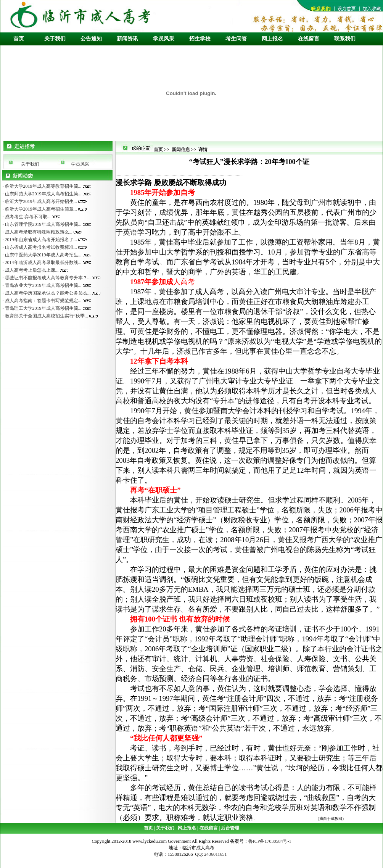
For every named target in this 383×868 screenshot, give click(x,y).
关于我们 (55, 39)
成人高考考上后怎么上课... (31, 270)
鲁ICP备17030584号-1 (270, 841)
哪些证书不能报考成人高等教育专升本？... (47, 278)
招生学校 (200, 39)
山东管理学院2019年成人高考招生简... (43, 224)
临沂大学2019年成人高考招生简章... (40, 209)
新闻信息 (181, 150)
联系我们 (345, 39)
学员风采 (164, 39)
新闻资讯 (127, 39)
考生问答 (236, 39)
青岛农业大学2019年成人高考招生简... (43, 285)
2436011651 (216, 854)
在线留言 (309, 39)
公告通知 (91, 39)
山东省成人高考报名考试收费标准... (40, 247)
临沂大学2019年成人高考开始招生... (40, 201)
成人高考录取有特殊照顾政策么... (38, 232)
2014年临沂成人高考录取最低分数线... (43, 262)
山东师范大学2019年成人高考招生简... (43, 194)
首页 (19, 39)
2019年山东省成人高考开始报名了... (40, 240)
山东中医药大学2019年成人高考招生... (43, 255)
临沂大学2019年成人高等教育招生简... (43, 186)
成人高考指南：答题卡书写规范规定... (43, 301)
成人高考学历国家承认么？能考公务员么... (47, 293)
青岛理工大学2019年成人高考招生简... (43, 308)
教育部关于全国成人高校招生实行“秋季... (46, 316)
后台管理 (229, 828)
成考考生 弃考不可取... (27, 217)
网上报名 (272, 39)
